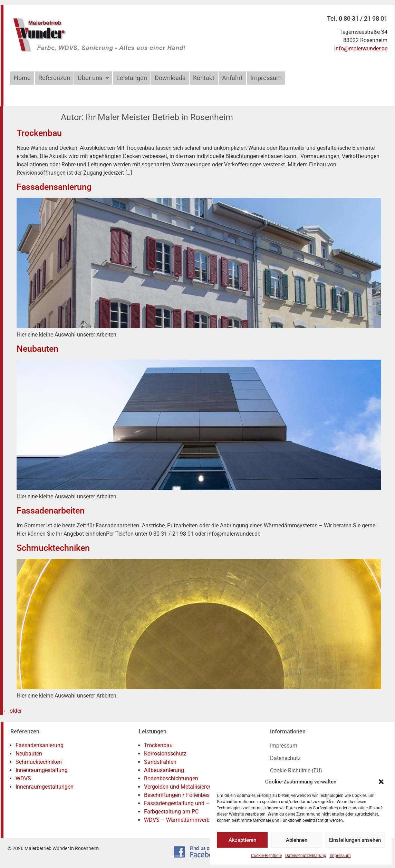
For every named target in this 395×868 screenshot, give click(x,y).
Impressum (340, 856)
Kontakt (204, 78)
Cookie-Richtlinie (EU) (296, 771)
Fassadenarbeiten (51, 511)
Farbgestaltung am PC (171, 812)
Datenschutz (285, 758)
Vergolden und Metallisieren (178, 787)
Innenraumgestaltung (42, 770)
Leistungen (132, 78)
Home (22, 78)
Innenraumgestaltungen (45, 787)
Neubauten (37, 349)
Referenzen (54, 78)
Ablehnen (297, 840)
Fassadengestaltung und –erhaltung (188, 803)
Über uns (93, 78)
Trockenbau (39, 133)
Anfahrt (232, 78)
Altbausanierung (164, 770)
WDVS (23, 778)
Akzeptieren (242, 840)
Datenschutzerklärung (306, 856)
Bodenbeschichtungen (171, 778)
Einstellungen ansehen (355, 840)
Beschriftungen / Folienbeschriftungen (191, 795)
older (12, 711)
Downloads (170, 78)
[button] (381, 782)
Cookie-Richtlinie (266, 856)
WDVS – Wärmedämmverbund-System (191, 820)
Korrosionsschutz (165, 754)
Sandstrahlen (160, 762)
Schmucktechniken (53, 548)
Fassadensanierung (54, 187)
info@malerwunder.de (361, 48)
